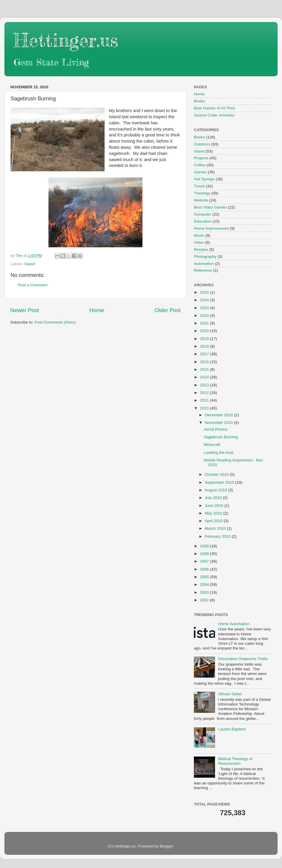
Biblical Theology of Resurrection (235, 761)
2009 (205, 546)
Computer (203, 214)
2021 (205, 323)
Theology (202, 193)
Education (203, 221)
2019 (205, 339)
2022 (205, 315)
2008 (205, 554)
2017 (205, 354)
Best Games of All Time (214, 108)
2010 (205, 408)
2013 (205, 385)
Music (199, 235)
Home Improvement (211, 228)
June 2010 (215, 506)
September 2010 (220, 482)
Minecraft (212, 445)
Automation (204, 264)
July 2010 (214, 498)
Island (30, 264)
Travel (199, 186)
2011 (205, 400)
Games (200, 172)
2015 (205, 369)
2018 (205, 346)
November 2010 (219, 423)
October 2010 (217, 474)
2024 (205, 300)
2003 (205, 592)
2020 (205, 331)
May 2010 (214, 513)
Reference (203, 270)
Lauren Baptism (232, 729)
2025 (205, 292)
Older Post (168, 310)
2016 (205, 362)
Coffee (200, 165)
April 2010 (214, 521)
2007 (205, 561)
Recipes (201, 249)
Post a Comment (33, 285)
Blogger (167, 846)
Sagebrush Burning (221, 437)
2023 (205, 308)
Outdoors (202, 144)
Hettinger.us (66, 40)
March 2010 (216, 528)
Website (201, 200)
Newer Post (25, 310)
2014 (205, 377)
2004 (205, 584)
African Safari (230, 694)
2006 (205, 569)
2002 (205, 600)
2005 (205, 577)
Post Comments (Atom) (55, 322)
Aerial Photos (216, 429)
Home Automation (234, 624)
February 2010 (218, 536)
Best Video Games (210, 207)
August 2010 (216, 490)
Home (97, 310)
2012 (205, 393)
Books (199, 101)
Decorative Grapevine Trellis (243, 659)
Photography (205, 257)
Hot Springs (204, 179)
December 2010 (219, 415)
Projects (201, 158)
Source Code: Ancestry (214, 115)
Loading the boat (219, 452)
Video (199, 242)
